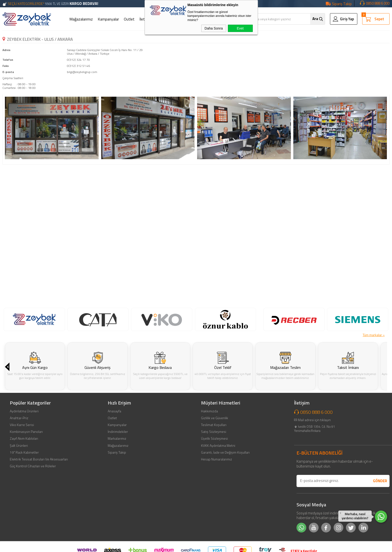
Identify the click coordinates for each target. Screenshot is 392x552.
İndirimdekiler (118, 480)
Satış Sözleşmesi (214, 480)
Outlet (129, 19)
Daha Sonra (214, 28)
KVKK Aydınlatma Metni (218, 494)
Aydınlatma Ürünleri (24, 459)
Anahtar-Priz (19, 466)
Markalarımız (117, 487)
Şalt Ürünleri (19, 494)
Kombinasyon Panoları (26, 480)
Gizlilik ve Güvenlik (215, 466)
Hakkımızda (209, 459)
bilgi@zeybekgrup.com (82, 72)
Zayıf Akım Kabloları (24, 487)
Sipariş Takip (342, 4)
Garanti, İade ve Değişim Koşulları (225, 500)
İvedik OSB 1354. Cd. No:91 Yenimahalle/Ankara (314, 477)
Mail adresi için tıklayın (314, 468)
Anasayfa (114, 459)
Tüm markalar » (374, 335)
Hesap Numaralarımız (217, 507)
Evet (240, 28)
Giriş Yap (347, 19)
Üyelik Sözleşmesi (214, 487)
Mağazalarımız (81, 19)
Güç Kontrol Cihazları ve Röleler (33, 514)
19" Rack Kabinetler (24, 500)
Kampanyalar (108, 19)
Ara (315, 19)
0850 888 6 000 (378, 3)
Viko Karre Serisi (22, 473)
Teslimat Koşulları (214, 473)
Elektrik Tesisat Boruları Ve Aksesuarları (39, 507)
